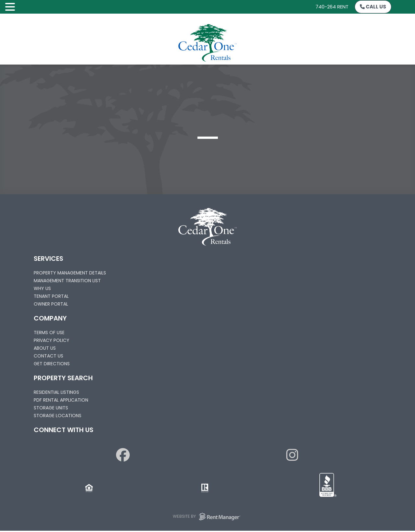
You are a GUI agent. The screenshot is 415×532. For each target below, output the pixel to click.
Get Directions (52, 364)
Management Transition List (67, 281)
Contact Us (48, 356)
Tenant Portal (51, 296)
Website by (208, 516)
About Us (45, 348)
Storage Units (51, 408)
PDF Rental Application (61, 400)
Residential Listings (56, 392)
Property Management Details (70, 273)
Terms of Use (49, 332)
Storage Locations (58, 416)
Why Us (42, 288)
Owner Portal (51, 304)
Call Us (373, 7)
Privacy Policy (52, 340)
